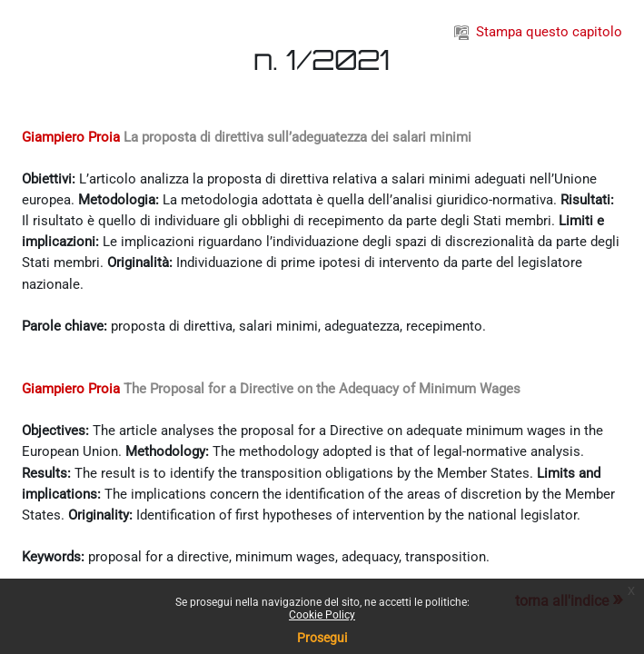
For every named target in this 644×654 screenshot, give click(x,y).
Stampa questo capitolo (538, 32)
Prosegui (322, 638)
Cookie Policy (322, 615)
